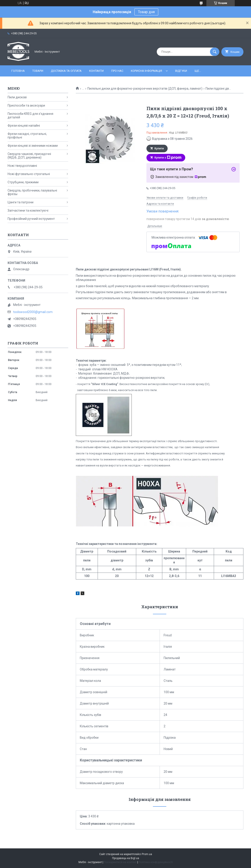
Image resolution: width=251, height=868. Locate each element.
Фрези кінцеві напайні (24, 126)
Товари (38, 71)
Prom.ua (147, 854)
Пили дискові (17, 97)
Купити (159, 148)
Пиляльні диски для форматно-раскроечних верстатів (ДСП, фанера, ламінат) (145, 89)
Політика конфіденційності (156, 862)
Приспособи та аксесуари (26, 105)
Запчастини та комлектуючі (28, 210)
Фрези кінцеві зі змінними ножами (33, 146)
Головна (18, 71)
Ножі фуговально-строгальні (29, 174)
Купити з (168, 158)
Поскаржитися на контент (120, 862)
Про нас (117, 71)
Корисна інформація (146, 71)
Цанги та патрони (21, 202)
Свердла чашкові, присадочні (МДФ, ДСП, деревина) (29, 156)
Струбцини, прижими (23, 182)
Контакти (96, 71)
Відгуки (181, 71)
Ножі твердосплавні (22, 166)
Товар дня (146, 12)
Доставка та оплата (66, 71)
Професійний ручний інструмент (31, 219)
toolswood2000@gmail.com (33, 312)
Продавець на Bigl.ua (126, 858)
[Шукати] (215, 52)
